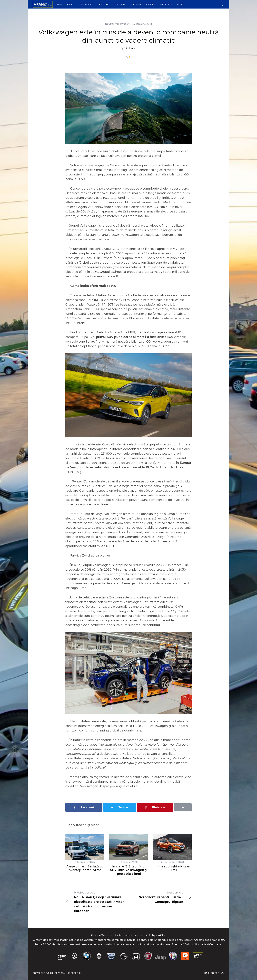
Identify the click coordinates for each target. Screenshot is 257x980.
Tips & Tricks (135, 4)
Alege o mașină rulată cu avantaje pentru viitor (85, 868)
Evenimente (103, 4)
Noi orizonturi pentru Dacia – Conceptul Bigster (160, 897)
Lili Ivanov (130, 48)
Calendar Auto (86, 4)
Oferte (181, 4)
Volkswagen (122, 24)
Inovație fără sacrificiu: (129, 870)
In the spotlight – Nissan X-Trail (172, 868)
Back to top (214, 973)
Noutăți (70, 4)
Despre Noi (151, 4)
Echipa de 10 (119, 4)
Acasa (59, 4)
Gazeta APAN (167, 4)
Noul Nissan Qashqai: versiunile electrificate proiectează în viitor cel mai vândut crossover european (97, 902)
